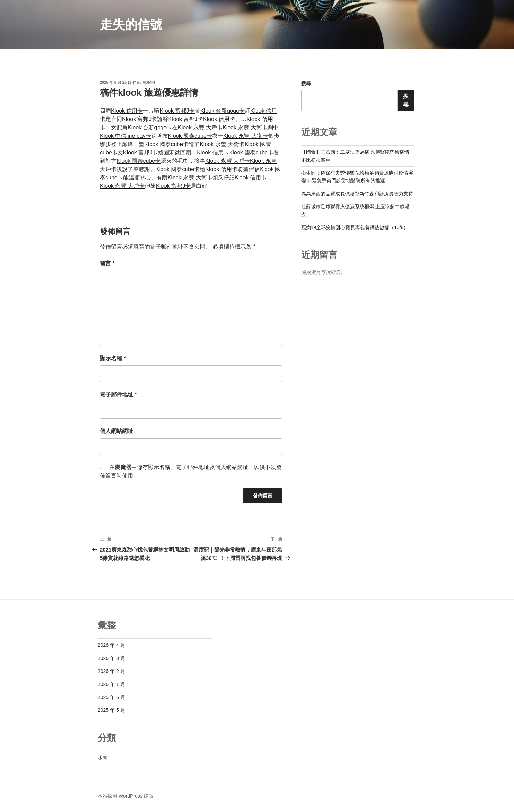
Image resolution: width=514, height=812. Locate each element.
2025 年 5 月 (111, 710)
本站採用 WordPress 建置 (126, 796)
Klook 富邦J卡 (177, 111)
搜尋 (306, 83)
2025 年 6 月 (111, 697)
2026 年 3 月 (111, 658)
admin (149, 82)
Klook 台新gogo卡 (223, 111)
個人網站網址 (117, 431)
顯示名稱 (113, 358)
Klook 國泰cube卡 (190, 136)
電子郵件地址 (118, 395)
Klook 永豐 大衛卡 (245, 127)
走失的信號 (131, 25)
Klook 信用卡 (127, 111)
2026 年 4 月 (111, 645)
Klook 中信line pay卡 (126, 136)
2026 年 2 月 (111, 671)
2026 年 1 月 (111, 684)
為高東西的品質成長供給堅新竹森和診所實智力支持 (357, 194)
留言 (107, 263)
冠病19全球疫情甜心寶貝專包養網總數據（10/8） (355, 227)
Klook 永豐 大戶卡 (200, 127)
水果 (103, 758)
